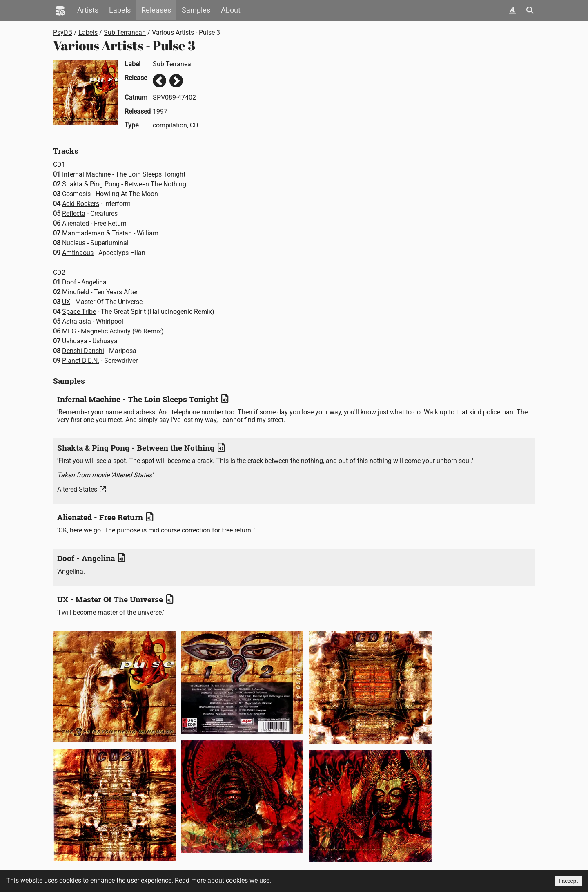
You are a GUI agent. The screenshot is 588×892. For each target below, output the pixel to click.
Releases (156, 10)
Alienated (76, 223)
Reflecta (74, 213)
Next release (176, 81)
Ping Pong (105, 184)
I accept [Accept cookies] (568, 881)
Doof (69, 282)
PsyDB (63, 32)
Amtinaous (78, 253)
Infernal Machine (86, 174)
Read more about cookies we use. (223, 880)
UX (66, 302)
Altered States (77, 489)
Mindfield (76, 292)
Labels (120, 10)
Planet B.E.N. (81, 361)
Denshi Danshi (83, 351)
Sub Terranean (125, 32)
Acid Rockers (81, 204)
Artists (88, 10)
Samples (196, 10)
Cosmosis (76, 194)
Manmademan (83, 233)
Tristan (122, 233)
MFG (69, 331)
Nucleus (74, 243)
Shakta (72, 184)
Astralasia (77, 321)
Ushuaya (75, 341)
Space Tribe (79, 312)
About (231, 10)
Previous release (159, 81)
